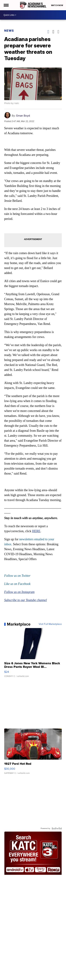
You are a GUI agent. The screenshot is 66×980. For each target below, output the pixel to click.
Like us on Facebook (17, 584)
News (9, 31)
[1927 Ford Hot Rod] (33, 753)
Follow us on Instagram (19, 592)
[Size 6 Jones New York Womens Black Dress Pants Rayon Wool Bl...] (33, 654)
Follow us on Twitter (17, 576)
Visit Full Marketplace (50, 624)
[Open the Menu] (6, 5)
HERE (36, 531)
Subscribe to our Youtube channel (26, 600)
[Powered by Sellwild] (57, 828)
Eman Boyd (23, 116)
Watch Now (57, 5)
